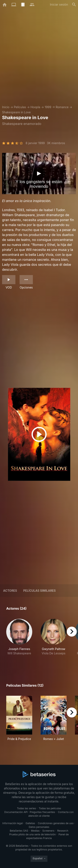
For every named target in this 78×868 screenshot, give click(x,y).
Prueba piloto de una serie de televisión (33, 834)
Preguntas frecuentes (42, 812)
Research (63, 831)
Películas (20, 107)
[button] (19, 641)
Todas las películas (50, 808)
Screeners (48, 831)
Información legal (12, 823)
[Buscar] (74, 5)
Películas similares (40, 591)
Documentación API (16, 812)
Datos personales (39, 827)
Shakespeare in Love (16, 112)
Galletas (30, 823)
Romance (62, 107)
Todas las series (26, 808)
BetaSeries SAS (19, 831)
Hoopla (35, 107)
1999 (48, 107)
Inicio (6, 107)
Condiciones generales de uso (56, 823)
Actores (10, 591)
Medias (35, 831)
